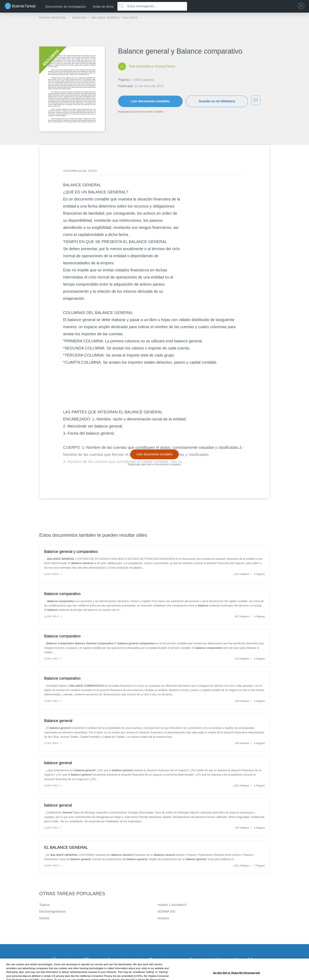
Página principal (53, 18)
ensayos (163, 918)
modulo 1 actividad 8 (172, 905)
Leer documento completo (150, 101)
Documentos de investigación (66, 7)
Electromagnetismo (53, 912)
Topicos (45, 905)
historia (44, 918)
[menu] (302, 6)
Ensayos (80, 18)
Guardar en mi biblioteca (217, 101)
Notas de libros (103, 7)
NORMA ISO (167, 912)
